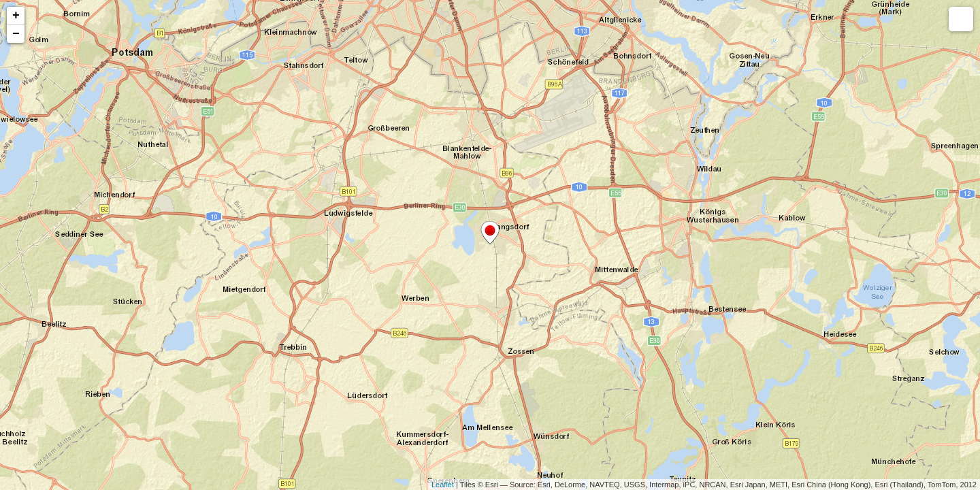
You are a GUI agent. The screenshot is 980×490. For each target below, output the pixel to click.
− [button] (16, 34)
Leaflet (443, 485)
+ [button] (16, 16)
